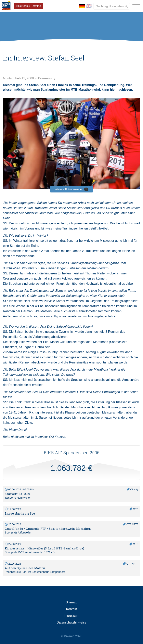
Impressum (71, 616)
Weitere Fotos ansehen (71, 189)
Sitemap (72, 602)
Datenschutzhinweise (71, 623)
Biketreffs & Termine (29, 6)
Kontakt (71, 609)
